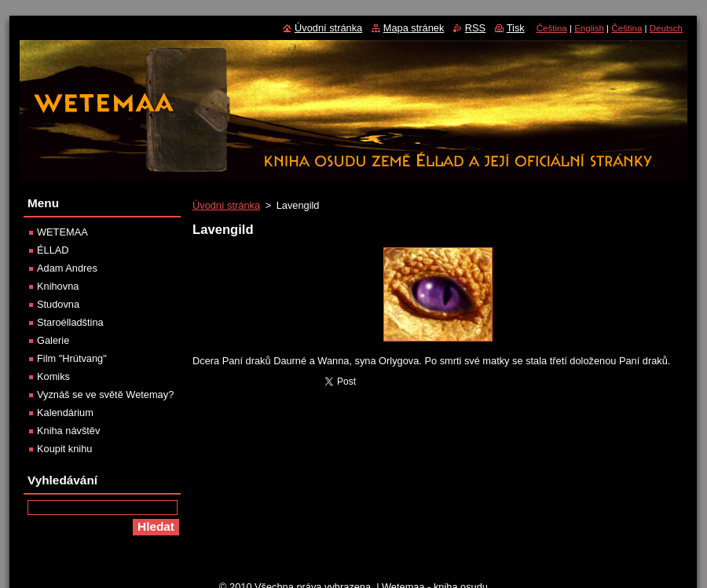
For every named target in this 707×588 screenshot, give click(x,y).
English (589, 28)
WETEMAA (62, 232)
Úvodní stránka (226, 205)
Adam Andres (67, 268)
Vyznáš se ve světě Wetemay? (105, 394)
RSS (475, 28)
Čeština (552, 28)
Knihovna (58, 286)
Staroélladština (70, 322)
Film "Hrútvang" (72, 358)
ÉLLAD (53, 250)
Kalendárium (65, 413)
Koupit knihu (64, 449)
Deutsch (666, 28)
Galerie (53, 340)
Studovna (58, 304)
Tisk (516, 28)
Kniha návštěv (68, 431)
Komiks (53, 376)
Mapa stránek (414, 28)
